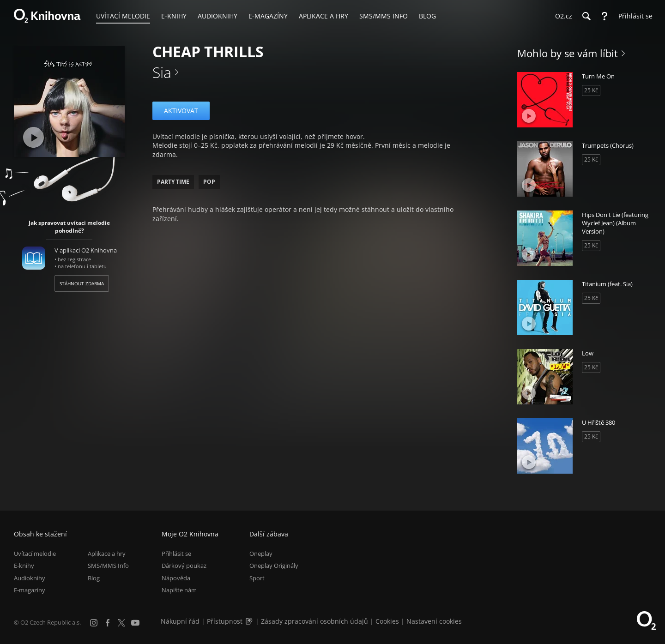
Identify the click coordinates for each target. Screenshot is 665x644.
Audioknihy (30, 578)
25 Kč (591, 90)
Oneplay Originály (274, 566)
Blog (94, 578)
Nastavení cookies (434, 621)
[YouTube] (135, 623)
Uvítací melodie (35, 554)
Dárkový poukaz (184, 566)
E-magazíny (30, 590)
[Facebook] (108, 623)
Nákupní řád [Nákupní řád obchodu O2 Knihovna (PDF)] (180, 621)
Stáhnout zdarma (82, 283)
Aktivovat (181, 111)
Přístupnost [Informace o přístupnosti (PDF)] (225, 621)
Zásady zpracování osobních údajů (314, 621)
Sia (162, 72)
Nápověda (176, 578)
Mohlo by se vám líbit (568, 53)
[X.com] (121, 623)
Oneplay (261, 554)
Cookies (387, 621)
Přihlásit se (176, 554)
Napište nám (179, 590)
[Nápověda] (605, 16)
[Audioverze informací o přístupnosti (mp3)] (250, 621)
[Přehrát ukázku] (33, 137)
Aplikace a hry (107, 554)
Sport (257, 578)
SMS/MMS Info (108, 566)
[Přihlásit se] (633, 16)
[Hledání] (586, 16)
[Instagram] (94, 623)
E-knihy (24, 566)
